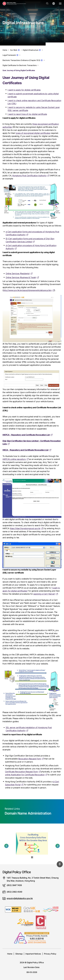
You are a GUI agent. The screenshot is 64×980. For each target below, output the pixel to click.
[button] (6, 846)
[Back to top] (60, 864)
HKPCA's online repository (14, 459)
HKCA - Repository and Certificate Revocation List (26, 450)
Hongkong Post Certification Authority (29, 176)
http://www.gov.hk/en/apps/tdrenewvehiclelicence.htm (27, 290)
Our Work (15, 50)
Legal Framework (10, 55)
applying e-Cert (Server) (44, 594)
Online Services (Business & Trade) (21, 277)
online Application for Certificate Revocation (25, 775)
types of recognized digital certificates (33, 133)
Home (10, 954)
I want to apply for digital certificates (24, 90)
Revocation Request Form (30, 759)
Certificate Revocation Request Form (21, 772)
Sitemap (19, 954)
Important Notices (33, 954)
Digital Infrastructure (32, 50)
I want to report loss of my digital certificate (27, 114)
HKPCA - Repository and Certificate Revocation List (26, 435)
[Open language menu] (54, 4)
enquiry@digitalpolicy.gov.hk (20, 898)
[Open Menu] (60, 4)
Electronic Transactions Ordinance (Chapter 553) (23, 60)
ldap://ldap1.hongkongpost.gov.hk (25, 528)
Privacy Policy (50, 954)
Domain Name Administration (28, 813)
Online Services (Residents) (18, 274)
